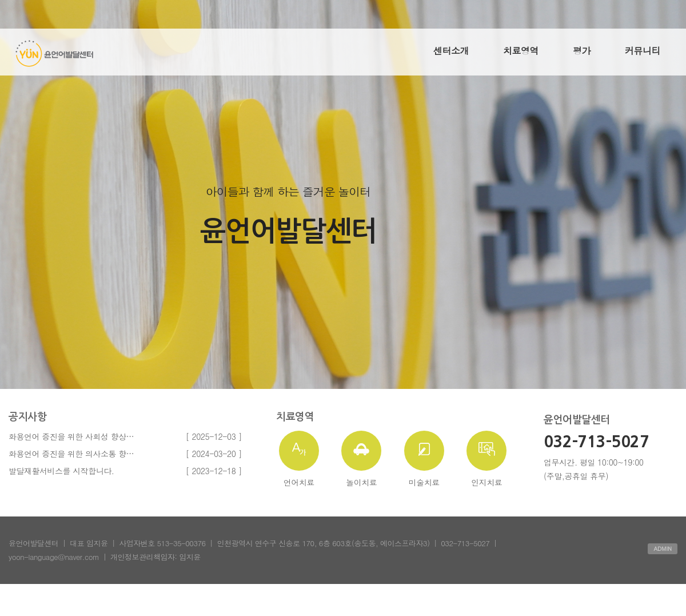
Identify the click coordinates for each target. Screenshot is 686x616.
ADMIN (663, 549)
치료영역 (521, 51)
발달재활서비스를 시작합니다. (61, 471)
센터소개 (451, 51)
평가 (582, 51)
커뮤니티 (643, 51)
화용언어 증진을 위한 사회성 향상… (71, 436)
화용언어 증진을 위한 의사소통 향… (71, 454)
